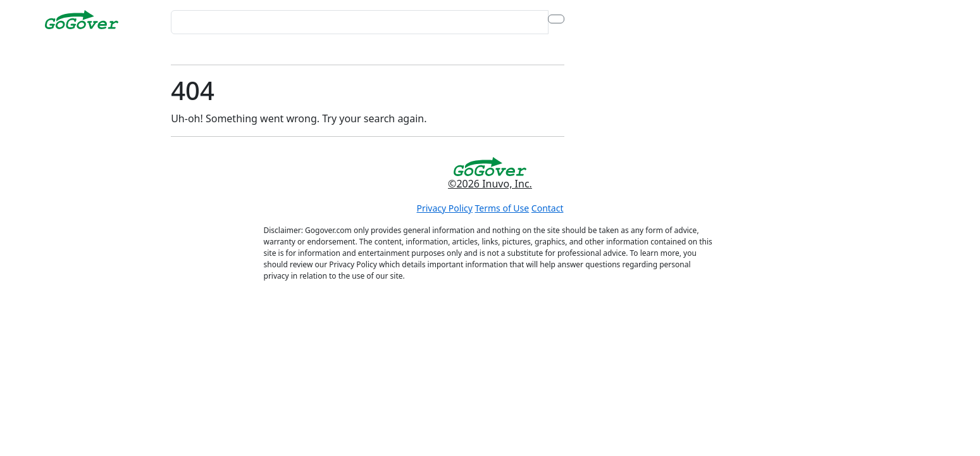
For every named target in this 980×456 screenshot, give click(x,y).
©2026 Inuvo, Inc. (490, 184)
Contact (548, 208)
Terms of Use (502, 208)
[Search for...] (359, 22)
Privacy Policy (445, 208)
